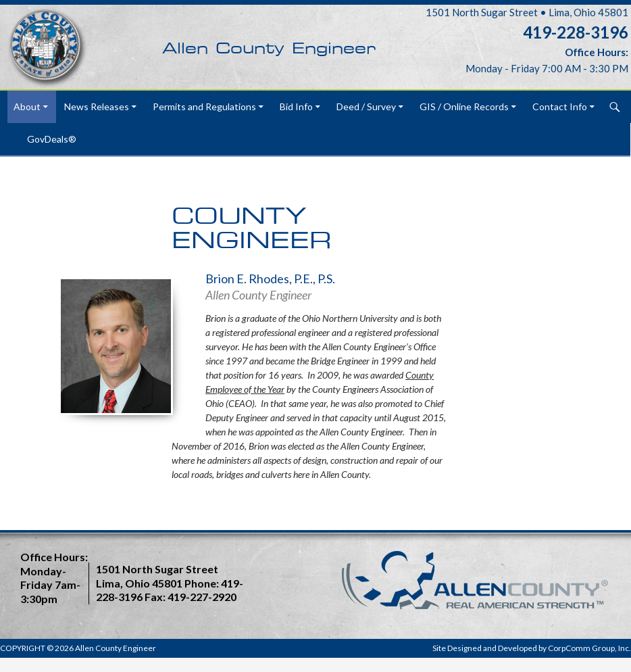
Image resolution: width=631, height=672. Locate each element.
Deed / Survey (366, 106)
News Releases (97, 106)
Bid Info (296, 106)
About (27, 106)
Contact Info (560, 106)
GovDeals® (52, 139)
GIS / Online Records (464, 106)
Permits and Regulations (204, 106)
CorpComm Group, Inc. (589, 648)
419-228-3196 (576, 32)
